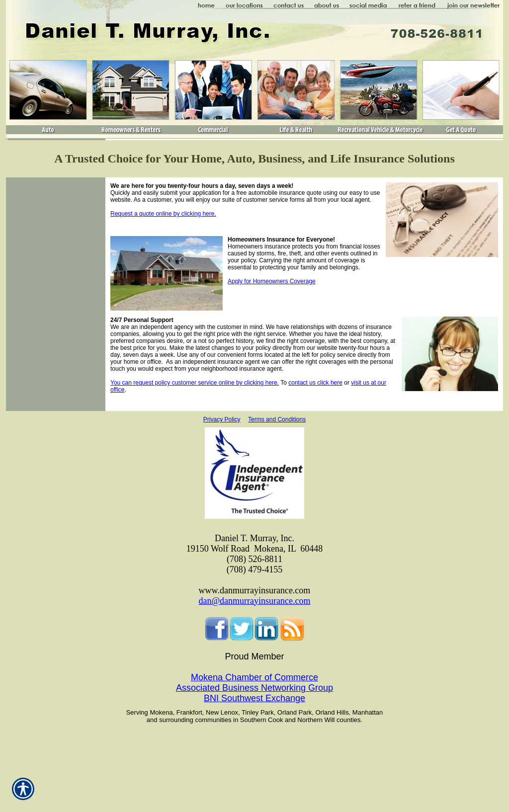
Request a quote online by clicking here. (163, 214)
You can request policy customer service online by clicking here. (195, 383)
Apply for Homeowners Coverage (272, 281)
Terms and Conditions (277, 419)
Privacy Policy (222, 419)
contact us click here (315, 383)
